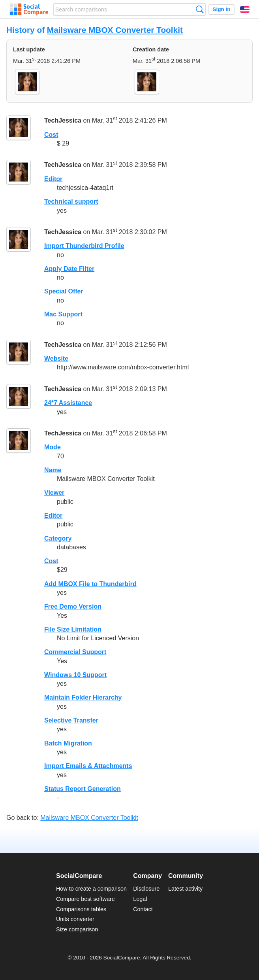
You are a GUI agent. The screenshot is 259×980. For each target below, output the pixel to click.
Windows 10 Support (75, 675)
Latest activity (185, 889)
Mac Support (63, 314)
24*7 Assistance (68, 403)
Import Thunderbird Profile (84, 246)
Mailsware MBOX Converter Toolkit (115, 30)
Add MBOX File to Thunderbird (90, 584)
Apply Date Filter (69, 269)
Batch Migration (68, 743)
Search (200, 9)
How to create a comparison (91, 889)
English (245, 9)
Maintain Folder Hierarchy (83, 697)
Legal (140, 899)
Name (53, 470)
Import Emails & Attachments (88, 766)
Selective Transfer (71, 720)
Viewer (54, 493)
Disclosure (146, 889)
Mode (53, 447)
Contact (143, 909)
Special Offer (64, 291)
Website (56, 359)
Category (58, 538)
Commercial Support (75, 652)
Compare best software (85, 899)
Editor (53, 179)
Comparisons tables (81, 909)
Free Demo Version (73, 606)
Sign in (221, 9)
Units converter (75, 919)
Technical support (71, 201)
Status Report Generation (83, 789)
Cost (51, 135)
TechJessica (63, 120)
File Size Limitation (73, 629)
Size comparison (77, 929)
